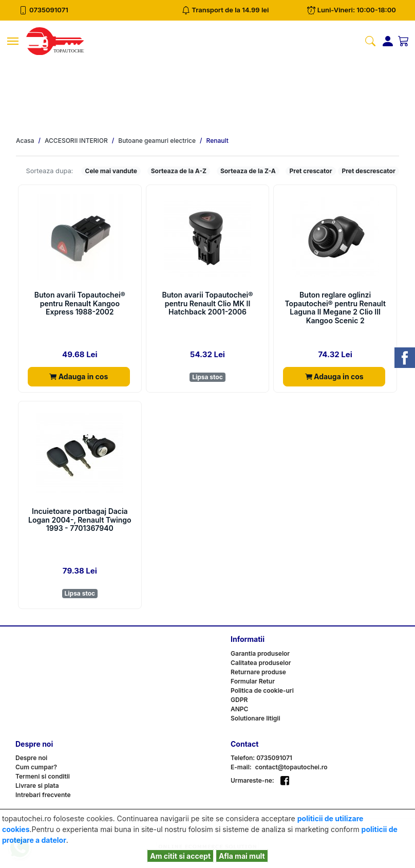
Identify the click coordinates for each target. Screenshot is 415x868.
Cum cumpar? (36, 767)
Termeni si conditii (43, 776)
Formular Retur (253, 681)
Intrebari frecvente (43, 795)
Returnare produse (258, 672)
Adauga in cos (79, 376)
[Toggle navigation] (13, 41)
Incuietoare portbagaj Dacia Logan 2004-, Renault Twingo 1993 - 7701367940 (80, 520)
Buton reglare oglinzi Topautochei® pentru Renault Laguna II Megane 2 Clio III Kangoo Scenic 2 (335, 308)
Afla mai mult (242, 856)
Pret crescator (311, 171)
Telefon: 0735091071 (261, 758)
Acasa (25, 141)
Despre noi (31, 758)
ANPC (239, 709)
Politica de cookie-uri (262, 690)
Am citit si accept (180, 856)
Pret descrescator (368, 171)
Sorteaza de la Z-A (248, 171)
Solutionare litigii (256, 718)
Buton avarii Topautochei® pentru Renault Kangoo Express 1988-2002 (80, 304)
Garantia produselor (260, 653)
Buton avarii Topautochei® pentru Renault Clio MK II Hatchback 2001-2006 (207, 304)
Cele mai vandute (111, 171)
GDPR (239, 700)
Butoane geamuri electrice (157, 141)
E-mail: (241, 767)
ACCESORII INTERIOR (76, 141)
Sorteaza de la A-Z (179, 171)
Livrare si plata (37, 786)
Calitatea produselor (261, 663)
